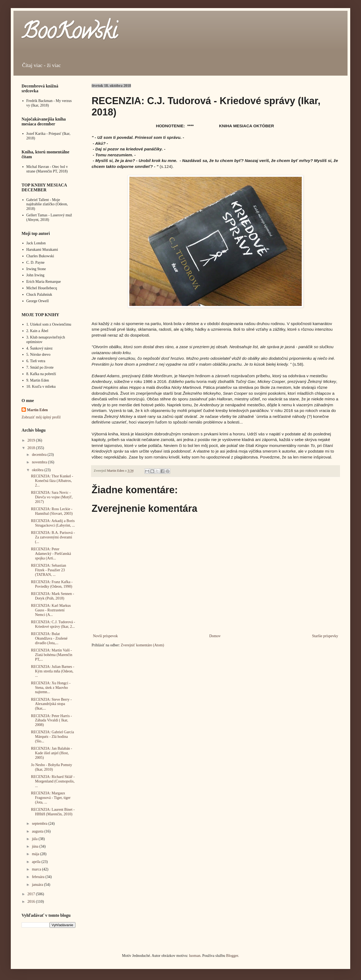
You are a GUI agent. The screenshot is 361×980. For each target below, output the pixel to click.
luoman (195, 956)
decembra (40, 455)
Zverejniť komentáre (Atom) (142, 645)
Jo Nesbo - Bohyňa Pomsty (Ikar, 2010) (51, 767)
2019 (32, 440)
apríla (37, 862)
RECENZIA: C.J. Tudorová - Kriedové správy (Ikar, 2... (53, 624)
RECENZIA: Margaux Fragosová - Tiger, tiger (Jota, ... (51, 798)
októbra (38, 470)
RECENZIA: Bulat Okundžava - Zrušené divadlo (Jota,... (49, 638)
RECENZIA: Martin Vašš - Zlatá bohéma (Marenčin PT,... (52, 655)
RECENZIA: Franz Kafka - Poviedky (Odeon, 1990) (52, 584)
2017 (32, 894)
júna (36, 846)
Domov (215, 636)
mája (36, 854)
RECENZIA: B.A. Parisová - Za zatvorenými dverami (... (53, 537)
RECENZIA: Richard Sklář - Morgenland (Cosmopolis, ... (53, 781)
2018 (32, 448)
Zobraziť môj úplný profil (41, 417)
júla (35, 839)
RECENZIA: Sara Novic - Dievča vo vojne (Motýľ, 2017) (52, 497)
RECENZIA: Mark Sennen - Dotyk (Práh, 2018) (53, 596)
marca (37, 869)
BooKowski (69, 33)
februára (39, 877)
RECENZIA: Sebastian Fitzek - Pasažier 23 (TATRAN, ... (48, 570)
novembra (40, 462)
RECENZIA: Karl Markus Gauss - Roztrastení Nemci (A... (51, 610)
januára (38, 885)
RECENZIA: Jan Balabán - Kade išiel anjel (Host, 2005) (52, 753)
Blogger (232, 956)
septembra (40, 824)
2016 (32, 902)
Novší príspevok (105, 636)
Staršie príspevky (325, 636)
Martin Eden (37, 410)
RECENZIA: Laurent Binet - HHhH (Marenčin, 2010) (53, 812)
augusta (38, 831)
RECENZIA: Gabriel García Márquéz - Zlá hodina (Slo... (52, 737)
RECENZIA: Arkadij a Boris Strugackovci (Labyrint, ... (53, 523)
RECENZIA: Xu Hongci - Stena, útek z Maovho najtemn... (51, 688)
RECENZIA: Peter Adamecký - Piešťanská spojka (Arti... (51, 554)
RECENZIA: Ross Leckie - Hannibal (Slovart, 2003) (52, 511)
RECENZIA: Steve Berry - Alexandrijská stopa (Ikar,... (51, 704)
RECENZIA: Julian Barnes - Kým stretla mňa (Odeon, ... (53, 671)
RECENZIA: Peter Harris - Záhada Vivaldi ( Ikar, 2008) (51, 720)
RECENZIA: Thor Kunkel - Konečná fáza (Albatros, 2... (52, 481)
